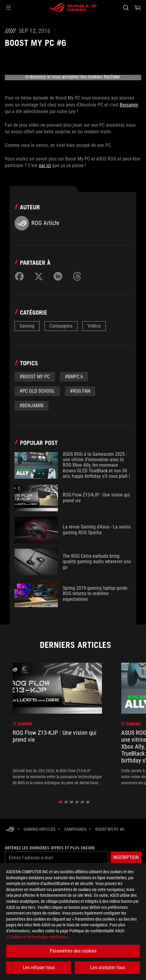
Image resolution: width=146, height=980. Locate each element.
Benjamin (129, 105)
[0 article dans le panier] (138, 8)
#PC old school (37, 391)
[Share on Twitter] (39, 276)
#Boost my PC (35, 377)
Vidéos (94, 326)
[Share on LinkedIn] (58, 276)
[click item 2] (72, 802)
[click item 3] (77, 802)
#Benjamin (32, 406)
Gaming (27, 326)
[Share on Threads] (77, 276)
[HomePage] (10, 830)
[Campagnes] (75, 829)
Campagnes (61, 326)
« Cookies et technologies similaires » (37, 937)
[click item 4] (83, 802)
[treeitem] (57, 724)
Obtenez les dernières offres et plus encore (50, 848)
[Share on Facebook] (19, 276)
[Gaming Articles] (39, 829)
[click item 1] (66, 802)
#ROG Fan (80, 391)
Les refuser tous (39, 967)
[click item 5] (88, 802)
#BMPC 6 (74, 377)
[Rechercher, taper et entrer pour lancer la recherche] (126, 8)
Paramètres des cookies (73, 951)
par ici (45, 165)
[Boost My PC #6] (110, 829)
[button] (8, 8)
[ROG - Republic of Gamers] (73, 8)
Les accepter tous (108, 967)
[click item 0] (61, 802)
